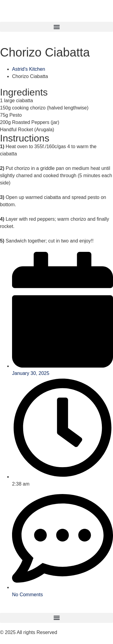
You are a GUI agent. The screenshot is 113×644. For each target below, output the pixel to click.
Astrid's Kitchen (29, 69)
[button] (56, 27)
